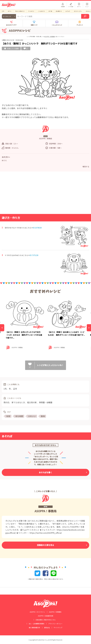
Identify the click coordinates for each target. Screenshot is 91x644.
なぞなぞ (68, 11)
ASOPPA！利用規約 (50, 36)
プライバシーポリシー (55, 624)
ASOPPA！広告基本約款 (46, 616)
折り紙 (50, 11)
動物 (43, 416)
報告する (86, 167)
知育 (8, 416)
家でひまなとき (18, 402)
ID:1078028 (37, 228)
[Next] (89, 328)
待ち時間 (19, 416)
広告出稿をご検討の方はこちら (46, 620)
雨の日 (6, 402)
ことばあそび (41, 11)
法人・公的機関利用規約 (36, 624)
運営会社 (47, 628)
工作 (3, 11)
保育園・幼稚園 (46, 402)
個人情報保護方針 (34, 628)
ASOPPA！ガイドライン (37, 612)
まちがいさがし (78, 11)
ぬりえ (10, 11)
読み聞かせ (59, 11)
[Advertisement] (45, 193)
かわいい (32, 416)
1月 (5, 389)
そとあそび (31, 11)
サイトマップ (58, 628)
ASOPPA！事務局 (46, 511)
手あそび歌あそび (20, 11)
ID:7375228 (34, 255)
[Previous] (2, 328)
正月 (15, 389)
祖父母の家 (32, 402)
